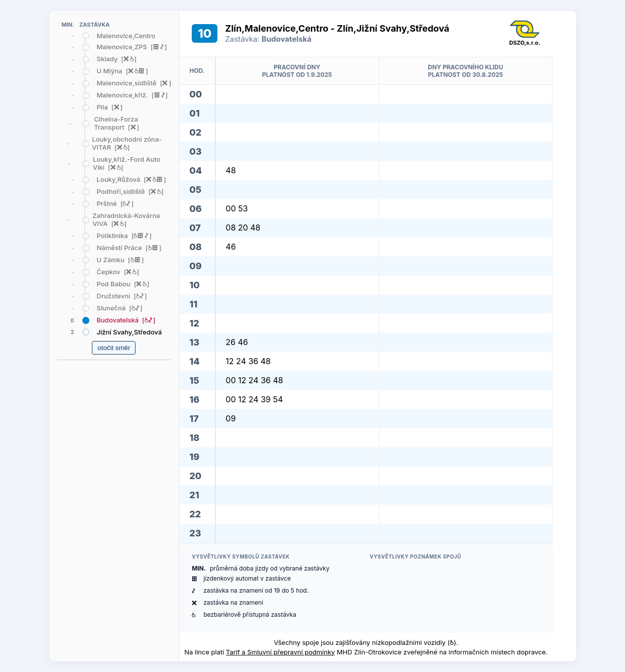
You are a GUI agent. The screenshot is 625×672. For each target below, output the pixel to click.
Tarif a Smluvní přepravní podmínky (280, 652)
